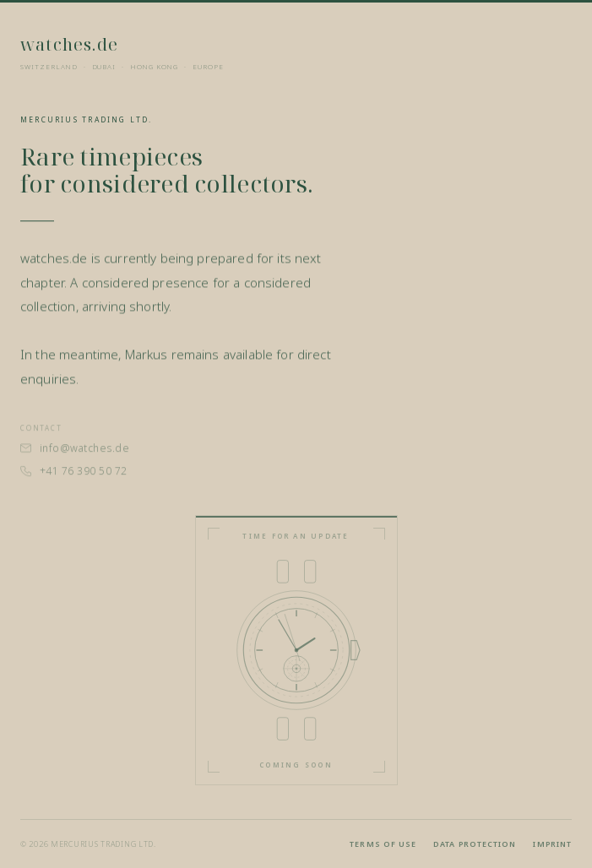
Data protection (475, 844)
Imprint (552, 844)
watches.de (69, 44)
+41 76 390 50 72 (74, 476)
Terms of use (383, 844)
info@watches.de (75, 453)
